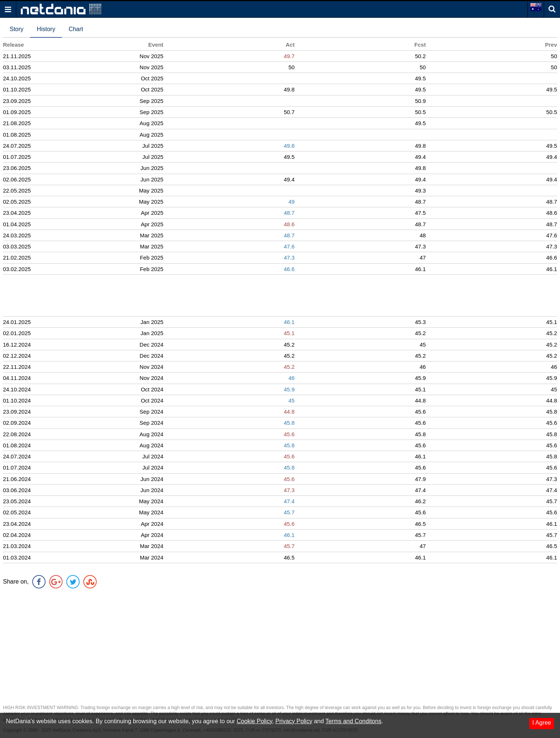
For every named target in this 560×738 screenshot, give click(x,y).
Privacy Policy (294, 721)
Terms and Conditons (353, 721)
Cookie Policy (254, 721)
